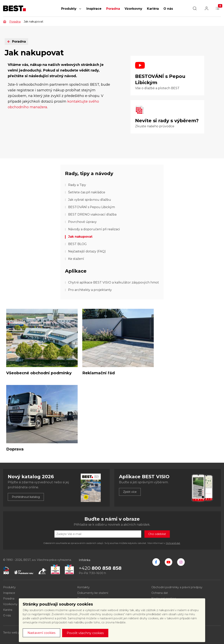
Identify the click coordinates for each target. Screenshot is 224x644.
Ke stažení (76, 259)
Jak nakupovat (80, 237)
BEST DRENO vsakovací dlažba (92, 214)
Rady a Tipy (77, 185)
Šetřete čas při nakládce (87, 192)
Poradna (113, 9)
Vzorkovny (133, 9)
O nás (168, 9)
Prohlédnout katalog (26, 497)
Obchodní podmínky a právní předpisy (177, 587)
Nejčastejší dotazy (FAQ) (87, 251)
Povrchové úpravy (82, 222)
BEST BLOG (77, 244)
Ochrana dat (160, 593)
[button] (80, 11)
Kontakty (83, 587)
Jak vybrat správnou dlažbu (90, 200)
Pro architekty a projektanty (90, 290)
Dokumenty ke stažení (93, 593)
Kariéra (153, 9)
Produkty (69, 9)
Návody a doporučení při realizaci (94, 229)
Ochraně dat (173, 543)
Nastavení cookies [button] (41, 633)
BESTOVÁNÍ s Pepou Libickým (92, 207)
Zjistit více (130, 492)
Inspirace (94, 9)
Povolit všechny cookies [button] (85, 633)
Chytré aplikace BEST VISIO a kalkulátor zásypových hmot (114, 282)
